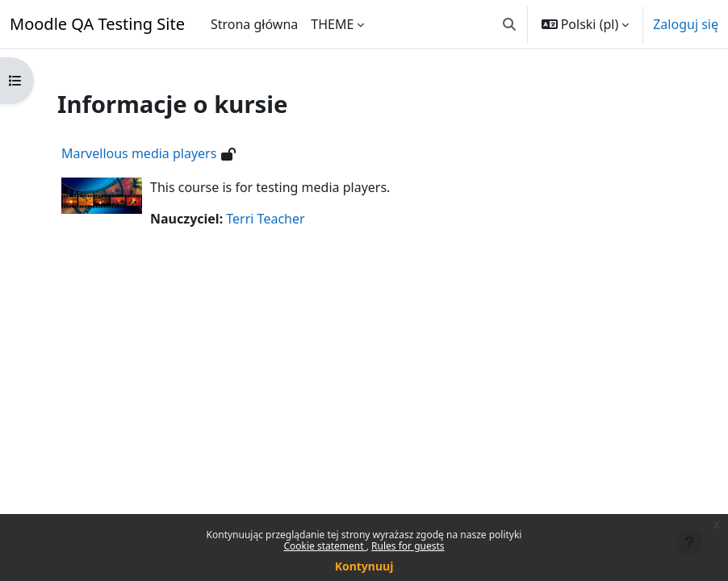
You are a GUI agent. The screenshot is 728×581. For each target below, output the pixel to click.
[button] (509, 24)
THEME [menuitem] (332, 24)
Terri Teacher (265, 219)
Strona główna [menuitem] (254, 24)
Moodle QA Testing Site (97, 24)
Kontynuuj (364, 566)
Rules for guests (408, 546)
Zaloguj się (686, 24)
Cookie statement (324, 546)
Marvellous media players (139, 153)
